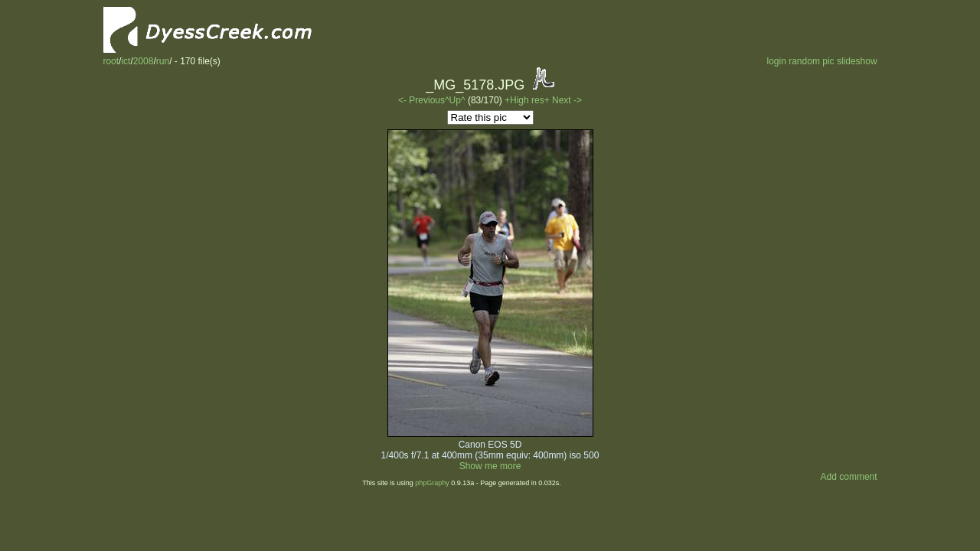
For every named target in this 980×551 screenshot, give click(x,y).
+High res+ (528, 100)
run (163, 61)
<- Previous (421, 100)
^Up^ (455, 100)
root (111, 61)
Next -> (567, 100)
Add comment (849, 477)
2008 (144, 61)
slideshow (857, 61)
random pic (811, 61)
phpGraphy (432, 483)
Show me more (490, 466)
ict (126, 61)
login (776, 61)
